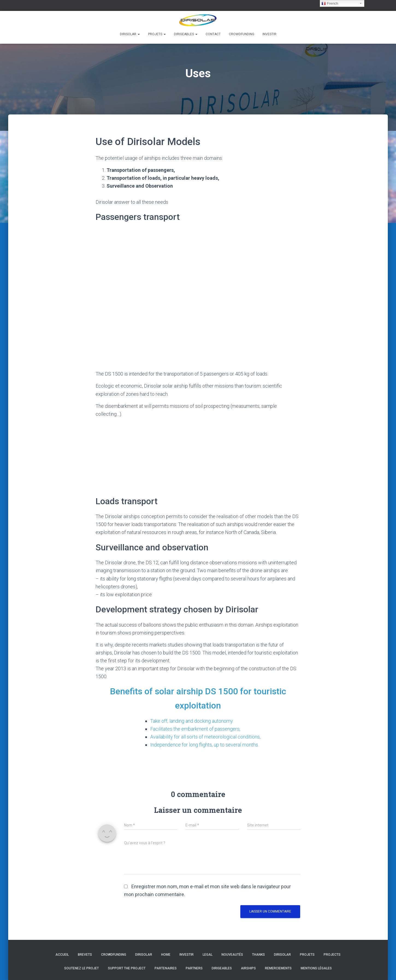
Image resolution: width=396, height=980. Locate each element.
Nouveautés (232, 955)
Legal (208, 955)
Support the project (127, 968)
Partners (194, 968)
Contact (213, 34)
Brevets (85, 955)
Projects (332, 955)
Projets (157, 34)
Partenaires (166, 968)
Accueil (62, 955)
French (330, 4)
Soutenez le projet (82, 968)
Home (166, 955)
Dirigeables (186, 34)
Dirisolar (130, 34)
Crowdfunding (242, 34)
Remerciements (278, 968)
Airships (248, 968)
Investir (269, 34)
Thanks (258, 955)
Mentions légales (316, 968)
